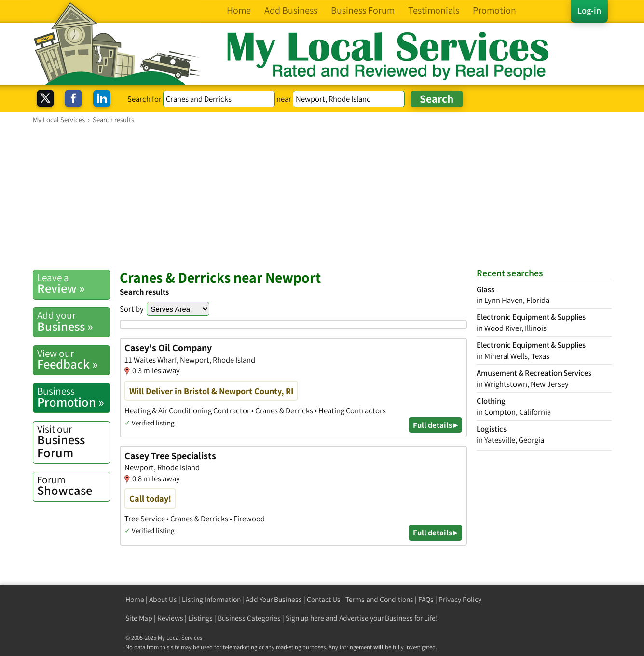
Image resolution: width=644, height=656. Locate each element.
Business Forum (73, 442)
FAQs (426, 599)
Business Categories (249, 618)
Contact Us (324, 599)
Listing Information (211, 599)
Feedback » (73, 359)
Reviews (170, 618)
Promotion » (73, 397)
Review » (73, 284)
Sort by (132, 309)
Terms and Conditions (379, 599)
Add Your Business (274, 599)
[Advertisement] (322, 196)
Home (135, 599)
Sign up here (305, 618)
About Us (163, 599)
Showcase (73, 486)
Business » (73, 321)
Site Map (139, 618)
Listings (200, 618)
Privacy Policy (460, 599)
